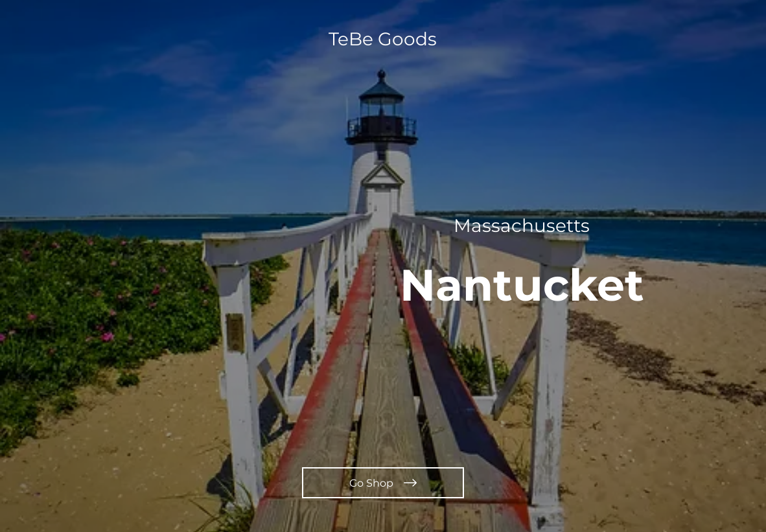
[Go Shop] (383, 483)
